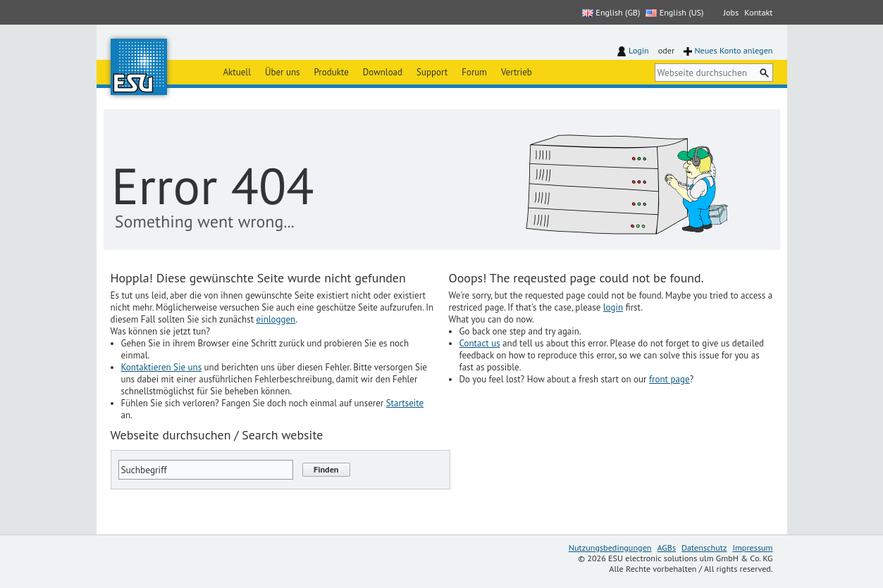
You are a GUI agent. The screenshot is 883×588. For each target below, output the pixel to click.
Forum (474, 72)
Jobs (731, 12)
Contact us (480, 343)
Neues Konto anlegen (733, 50)
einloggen (276, 319)
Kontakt (758, 12)
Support (432, 72)
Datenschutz (704, 548)
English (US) (674, 12)
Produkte (332, 72)
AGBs (667, 548)
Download (383, 72)
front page (669, 379)
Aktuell (237, 72)
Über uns (283, 72)
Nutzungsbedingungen (610, 548)
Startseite (405, 403)
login (613, 307)
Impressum (752, 548)
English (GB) (611, 12)
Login (639, 50)
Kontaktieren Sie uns (162, 367)
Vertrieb (517, 72)
